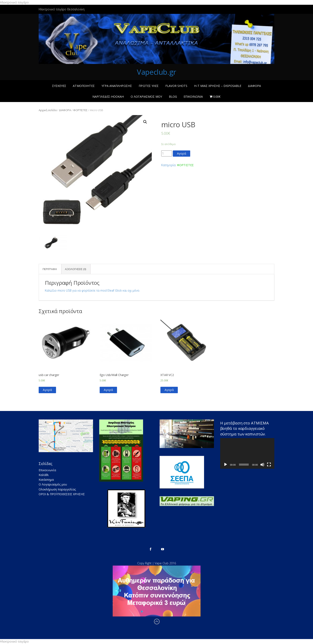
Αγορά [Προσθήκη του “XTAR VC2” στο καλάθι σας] (169, 390)
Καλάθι (44, 475)
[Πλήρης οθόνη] (269, 465)
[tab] (50, 269)
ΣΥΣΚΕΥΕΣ (59, 86)
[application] (247, 453)
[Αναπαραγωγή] (226, 465)
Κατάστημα (46, 480)
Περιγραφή (50, 269)
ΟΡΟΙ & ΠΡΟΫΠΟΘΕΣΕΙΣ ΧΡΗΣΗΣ (62, 494)
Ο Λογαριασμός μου (146, 97)
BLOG (173, 97)
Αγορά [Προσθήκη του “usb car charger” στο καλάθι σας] (47, 390)
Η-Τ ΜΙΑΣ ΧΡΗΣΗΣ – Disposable (218, 86)
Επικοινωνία (193, 97)
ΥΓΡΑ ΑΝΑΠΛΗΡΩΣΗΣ (117, 86)
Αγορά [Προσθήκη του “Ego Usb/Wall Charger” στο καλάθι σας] (108, 390)
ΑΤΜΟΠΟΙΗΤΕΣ (84, 86)
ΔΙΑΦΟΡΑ (254, 86)
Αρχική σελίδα (48, 110)
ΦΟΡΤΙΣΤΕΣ (80, 110)
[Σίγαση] (262, 465)
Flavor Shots (176, 86)
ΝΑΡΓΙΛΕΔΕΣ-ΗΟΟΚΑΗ (108, 97)
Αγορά (182, 153)
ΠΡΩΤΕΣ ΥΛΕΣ (149, 86)
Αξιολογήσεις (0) (75, 269)
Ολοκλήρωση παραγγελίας (57, 489)
